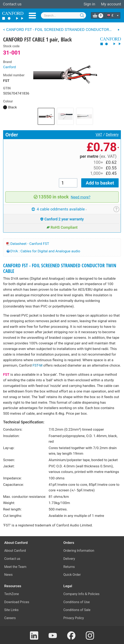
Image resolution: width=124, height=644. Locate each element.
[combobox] (63, 15)
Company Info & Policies (82, 594)
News (9, 575)
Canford (10, 67)
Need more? (80, 197)
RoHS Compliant (62, 227)
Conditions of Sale (77, 610)
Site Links (11, 610)
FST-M (37, 365)
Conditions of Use (77, 602)
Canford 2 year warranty (62, 219)
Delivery (112, 135)
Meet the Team (15, 567)
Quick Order (72, 575)
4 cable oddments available (59, 209)
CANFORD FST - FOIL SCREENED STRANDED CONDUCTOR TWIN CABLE (60, 268)
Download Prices (17, 602)
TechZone (12, 594)
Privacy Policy (74, 618)
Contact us (12, 4)
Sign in (89, 4)
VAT (99, 135)
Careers (10, 618)
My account (111, 4)
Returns (69, 567)
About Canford (15, 551)
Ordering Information (79, 551)
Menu (32, 16)
